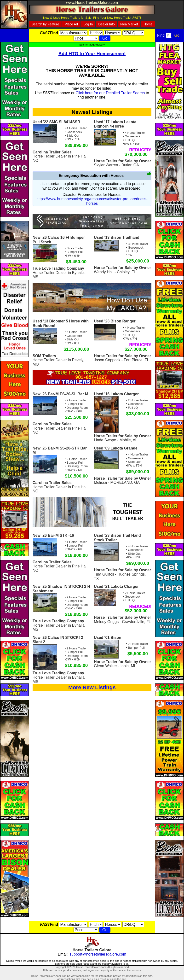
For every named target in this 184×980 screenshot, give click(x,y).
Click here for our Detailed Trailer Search (110, 93)
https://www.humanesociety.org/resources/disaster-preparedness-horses (92, 201)
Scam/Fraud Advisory (92, 45)
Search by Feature (45, 24)
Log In (88, 24)
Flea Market (129, 24)
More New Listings (92, 687)
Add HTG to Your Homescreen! (92, 54)
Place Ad (71, 24)
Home (148, 24)
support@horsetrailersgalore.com (98, 954)
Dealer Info (106, 24)
